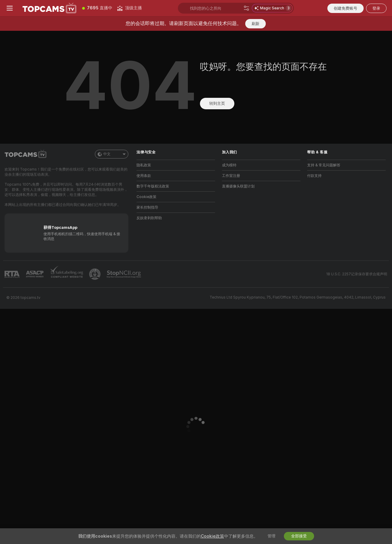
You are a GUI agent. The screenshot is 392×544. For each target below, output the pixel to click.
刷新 (255, 24)
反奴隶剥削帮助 (149, 218)
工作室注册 (231, 176)
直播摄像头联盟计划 (238, 186)
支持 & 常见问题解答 (324, 165)
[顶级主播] (130, 8)
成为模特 (229, 165)
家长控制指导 (147, 207)
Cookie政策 (146, 197)
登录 (376, 8)
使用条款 (144, 176)
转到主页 (217, 103)
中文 (112, 154)
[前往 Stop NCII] (124, 274)
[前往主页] (50, 8)
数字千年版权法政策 (153, 186)
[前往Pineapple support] (95, 274)
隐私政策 (144, 165)
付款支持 (314, 176)
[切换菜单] (10, 8)
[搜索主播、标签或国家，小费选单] (215, 8)
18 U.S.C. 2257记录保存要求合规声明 (357, 274)
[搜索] (246, 8)
